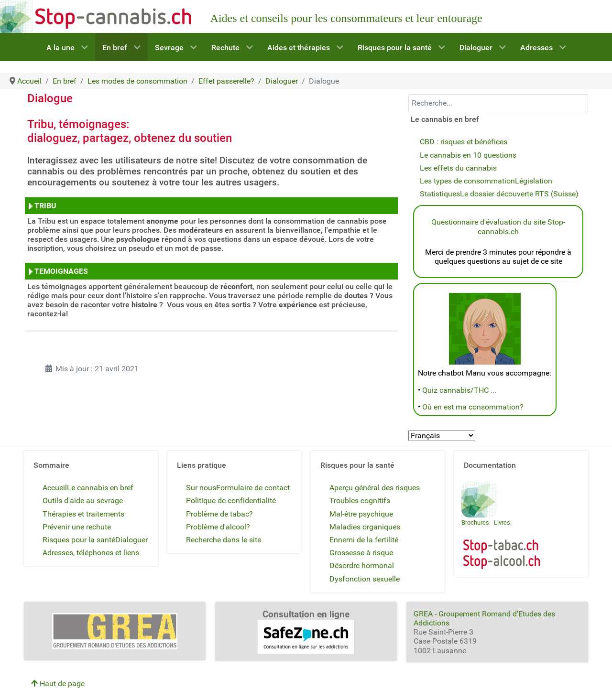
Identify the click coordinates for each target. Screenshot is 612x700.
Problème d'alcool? (218, 527)
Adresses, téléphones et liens (91, 553)
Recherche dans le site (224, 540)
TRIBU (44, 206)
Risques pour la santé (79, 540)
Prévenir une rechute (77, 527)
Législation (534, 181)
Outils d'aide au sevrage (83, 501)
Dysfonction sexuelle (365, 579)
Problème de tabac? (219, 514)
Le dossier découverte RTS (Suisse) (519, 194)
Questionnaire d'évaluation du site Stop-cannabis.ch (498, 226)
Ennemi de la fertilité (364, 540)
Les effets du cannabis (458, 168)
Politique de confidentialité (231, 501)
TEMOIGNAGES (60, 271)
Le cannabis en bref (100, 488)
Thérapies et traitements (83, 514)
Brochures (475, 522)
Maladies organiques (365, 527)
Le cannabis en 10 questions (468, 155)
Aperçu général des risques (375, 488)
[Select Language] (442, 436)
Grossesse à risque (361, 553)
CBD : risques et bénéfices (464, 142)
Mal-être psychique (361, 514)
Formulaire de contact (253, 488)
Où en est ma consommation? (473, 407)
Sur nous (201, 488)
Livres (502, 522)
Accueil (55, 488)
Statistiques (440, 194)
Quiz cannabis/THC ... (459, 390)
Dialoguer (131, 540)
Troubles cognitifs (360, 501)
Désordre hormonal (362, 565)
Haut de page (58, 684)
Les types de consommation (467, 181)
